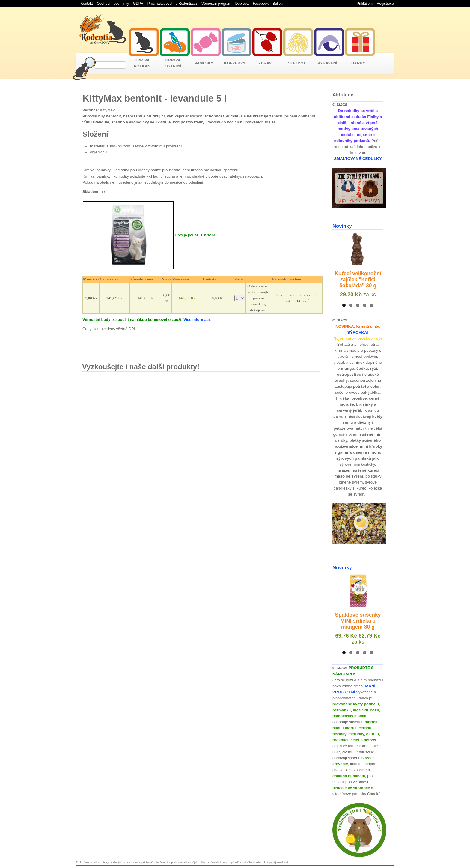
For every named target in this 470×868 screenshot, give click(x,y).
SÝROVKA (357, 332)
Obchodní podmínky (113, 4)
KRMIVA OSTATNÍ (173, 63)
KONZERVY (235, 63)
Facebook (261, 4)
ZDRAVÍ (265, 63)
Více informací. (197, 320)
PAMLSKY (204, 63)
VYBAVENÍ (327, 63)
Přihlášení (365, 4)
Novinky (342, 226)
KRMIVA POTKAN (142, 63)
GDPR (138, 4)
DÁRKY (358, 63)
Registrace (385, 4)
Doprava (242, 4)
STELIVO (296, 63)
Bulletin (278, 4)
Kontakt (87, 4)
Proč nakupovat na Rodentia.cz (173, 4)
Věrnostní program (216, 4)
